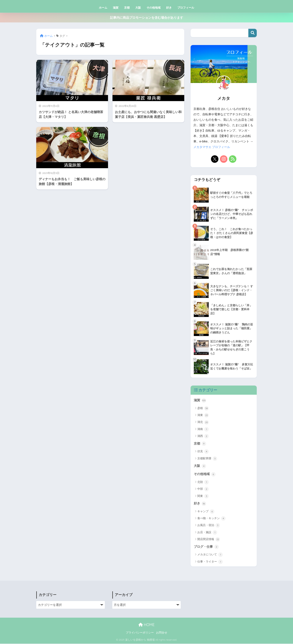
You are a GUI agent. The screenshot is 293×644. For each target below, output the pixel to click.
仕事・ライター (210, 562)
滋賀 (116, 8)
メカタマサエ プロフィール (212, 147)
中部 (203, 489)
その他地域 (154, 8)
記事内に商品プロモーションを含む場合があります (147, 18)
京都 (127, 8)
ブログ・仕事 (206, 547)
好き (169, 8)
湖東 (203, 415)
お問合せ (162, 633)
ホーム (103, 8)
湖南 (203, 429)
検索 (253, 33)
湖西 (203, 436)
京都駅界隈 (207, 459)
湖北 (203, 422)
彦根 (203, 408)
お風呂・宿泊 (209, 526)
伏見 (203, 452)
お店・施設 (207, 533)
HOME (146, 625)
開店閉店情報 (209, 540)
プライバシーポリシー (140, 633)
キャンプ (206, 512)
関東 (203, 496)
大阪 (138, 8)
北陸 (203, 482)
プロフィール (186, 8)
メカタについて (210, 555)
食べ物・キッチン (211, 519)
